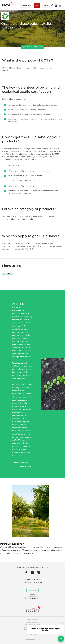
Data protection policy (32, 625)
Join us (33, 595)
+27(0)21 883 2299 (33, 598)
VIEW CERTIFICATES (34, 579)
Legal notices (33, 620)
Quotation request (21, 462)
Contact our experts (23, 466)
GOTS (23, 193)
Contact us (32, 590)
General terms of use (33, 622)
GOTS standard (8, 273)
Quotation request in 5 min (32, 47)
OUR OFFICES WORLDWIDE (34, 582)
